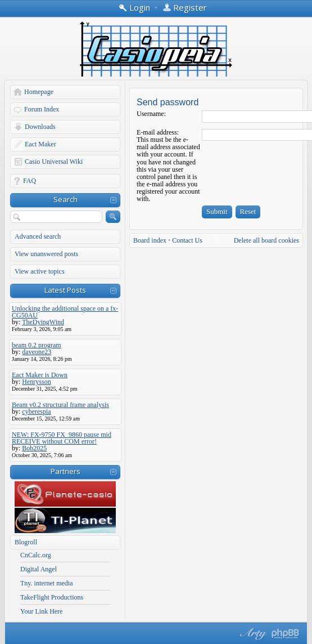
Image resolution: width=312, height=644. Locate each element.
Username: (151, 114)
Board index (150, 240)
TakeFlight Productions (52, 597)
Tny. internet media (47, 583)
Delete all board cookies (266, 240)
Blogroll (26, 542)
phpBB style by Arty (252, 634)
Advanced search (38, 236)
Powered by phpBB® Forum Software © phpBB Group (286, 634)
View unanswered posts (46, 254)
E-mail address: (158, 132)
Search (65, 199)
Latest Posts (65, 290)
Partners (65, 471)
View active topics (40, 271)
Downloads (40, 127)
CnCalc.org (36, 555)
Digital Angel (39, 569)
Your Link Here (41, 611)
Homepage (39, 92)
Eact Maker (40, 144)
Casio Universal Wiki (54, 162)
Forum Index (42, 109)
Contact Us (187, 240)
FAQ (30, 181)
